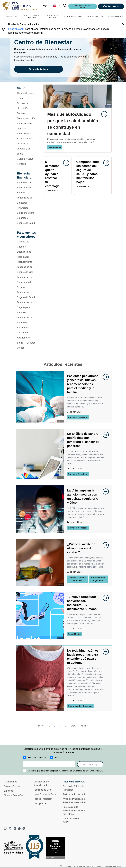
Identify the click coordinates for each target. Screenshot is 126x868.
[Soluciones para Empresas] (27, 215)
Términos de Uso (42, 790)
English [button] (46, 6)
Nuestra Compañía (14, 795)
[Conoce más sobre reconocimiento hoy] (57, 848)
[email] (49, 764)
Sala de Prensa (12, 786)
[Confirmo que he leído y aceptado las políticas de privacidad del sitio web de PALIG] (24, 771)
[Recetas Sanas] (27, 139)
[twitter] (10, 829)
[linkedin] (15, 829)
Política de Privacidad (74, 794)
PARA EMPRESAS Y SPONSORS (31, 17)
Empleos (8, 791)
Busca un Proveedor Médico (83, 6)
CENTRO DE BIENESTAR (94, 17)
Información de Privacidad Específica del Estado (74, 811)
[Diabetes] (27, 113)
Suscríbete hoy (90, 764)
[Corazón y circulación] (27, 106)
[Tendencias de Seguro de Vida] (27, 269)
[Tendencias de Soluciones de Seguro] (27, 282)
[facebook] (19, 829)
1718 (73, 726)
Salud (57, 758)
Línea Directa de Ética (45, 794)
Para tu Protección (43, 799)
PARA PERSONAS (10, 17)
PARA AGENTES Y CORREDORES (52, 17)
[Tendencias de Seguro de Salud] (27, 295)
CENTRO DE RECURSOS (74, 17)
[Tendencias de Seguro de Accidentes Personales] (27, 325)
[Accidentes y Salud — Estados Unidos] (27, 343)
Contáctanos (111, 6)
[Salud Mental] (27, 134)
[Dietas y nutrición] (27, 118)
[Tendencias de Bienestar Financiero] (27, 203)
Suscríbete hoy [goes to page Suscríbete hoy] (39, 69)
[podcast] (24, 829)
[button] (57, 6)
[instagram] (6, 829)
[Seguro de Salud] (27, 223)
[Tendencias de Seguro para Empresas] (27, 307)
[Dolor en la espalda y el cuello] (27, 149)
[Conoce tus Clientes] (27, 244)
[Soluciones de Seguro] (27, 190)
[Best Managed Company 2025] (15, 848)
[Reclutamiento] (27, 262)
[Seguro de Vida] (27, 183)
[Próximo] (85, 726)
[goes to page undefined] (103, 114)
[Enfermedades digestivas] (27, 126)
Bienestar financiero (37, 758)
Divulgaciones (41, 803)
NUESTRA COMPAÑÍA (116, 17)
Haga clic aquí (16, 29)
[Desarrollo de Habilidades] (27, 254)
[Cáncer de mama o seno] (27, 96)
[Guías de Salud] (27, 159)
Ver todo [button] (21, 164)
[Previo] (40, 726)
